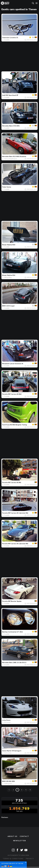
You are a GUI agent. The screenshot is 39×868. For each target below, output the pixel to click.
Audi (4, 95)
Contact (24, 836)
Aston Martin (7, 751)
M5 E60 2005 (10, 781)
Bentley (5, 632)
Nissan (4, 245)
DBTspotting (8, 278)
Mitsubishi (6, 364)
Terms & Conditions (13, 859)
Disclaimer (19, 863)
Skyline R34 (11, 245)
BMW (4, 306)
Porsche (5, 394)
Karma (9, 187)
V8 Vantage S (16, 751)
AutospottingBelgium (11, 159)
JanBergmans (8, 784)
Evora (8, 720)
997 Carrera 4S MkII (15, 394)
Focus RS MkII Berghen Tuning (16, 425)
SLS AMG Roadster (20, 156)
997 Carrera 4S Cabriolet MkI (18, 513)
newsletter (20, 841)
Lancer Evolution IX (16, 364)
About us (12, 836)
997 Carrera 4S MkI (15, 482)
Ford (4, 425)
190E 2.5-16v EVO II (20, 663)
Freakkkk (7, 40)
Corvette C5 (14, 38)
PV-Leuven (7, 722)
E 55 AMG (16, 126)
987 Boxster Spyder (15, 601)
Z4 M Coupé (10, 306)
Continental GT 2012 (15, 632)
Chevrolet (6, 38)
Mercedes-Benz (7, 126)
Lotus (4, 720)
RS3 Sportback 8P (12, 95)
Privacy (30, 859)
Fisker (4, 187)
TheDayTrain (8, 753)
